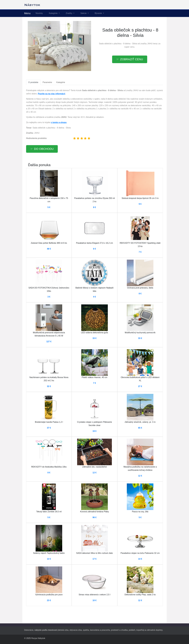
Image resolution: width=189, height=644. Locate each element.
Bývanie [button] (99, 13)
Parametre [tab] (47, 82)
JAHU (150, 44)
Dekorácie (29, 630)
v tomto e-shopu (59, 122)
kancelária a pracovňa (100, 630)
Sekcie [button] (84, 13)
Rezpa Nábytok (38, 638)
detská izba (63, 630)
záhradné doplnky (154, 630)
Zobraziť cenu (131, 59)
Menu (27, 13)
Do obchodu (44, 149)
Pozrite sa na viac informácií (51, 94)
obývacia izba (76, 630)
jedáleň (132, 630)
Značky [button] (69, 13)
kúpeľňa (140, 630)
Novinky (39, 13)
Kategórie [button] (54, 13)
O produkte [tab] (33, 82)
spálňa (86, 630)
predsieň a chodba (119, 630)
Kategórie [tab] (61, 82)
